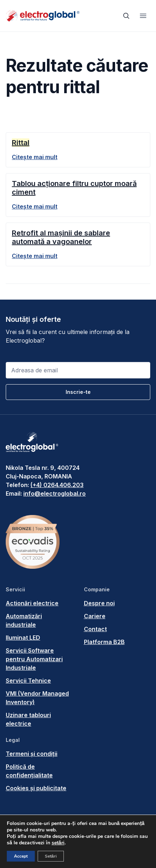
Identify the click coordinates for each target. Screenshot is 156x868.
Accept (21, 856)
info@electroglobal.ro (55, 493)
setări (58, 843)
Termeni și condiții (32, 754)
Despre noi (99, 603)
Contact (95, 629)
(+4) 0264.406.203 (57, 485)
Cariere (95, 616)
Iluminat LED (23, 638)
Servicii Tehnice (28, 681)
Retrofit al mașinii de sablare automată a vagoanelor (61, 237)
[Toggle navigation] (143, 16)
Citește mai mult (35, 157)
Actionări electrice (32, 603)
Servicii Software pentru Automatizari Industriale (34, 659)
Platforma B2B (104, 642)
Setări (51, 856)
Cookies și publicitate (36, 788)
